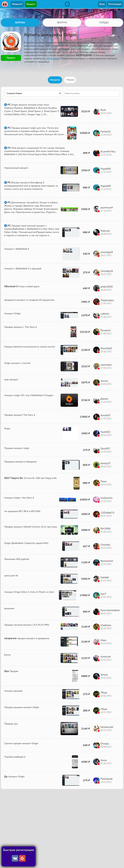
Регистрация (115, 4)
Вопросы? (17, 4)
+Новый (70, 80)
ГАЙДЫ (104, 23)
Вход (102, 4)
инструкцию (53, 58)
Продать (31, 4)
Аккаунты (55, 80)
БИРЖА (20, 23)
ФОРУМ (62, 23)
